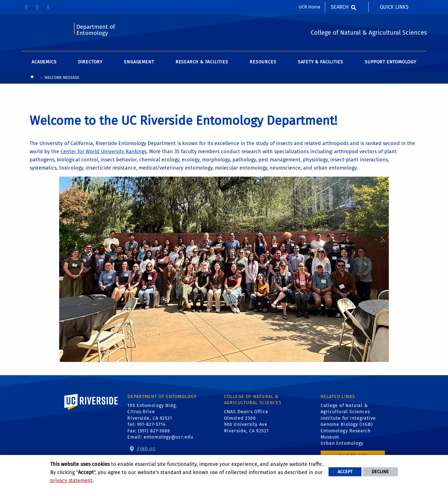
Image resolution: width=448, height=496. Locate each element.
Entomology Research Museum (346, 434)
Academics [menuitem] (44, 62)
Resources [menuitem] (263, 62)
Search (340, 7)
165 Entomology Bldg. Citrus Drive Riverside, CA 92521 (152, 412)
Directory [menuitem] (90, 62)
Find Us (146, 449)
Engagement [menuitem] (139, 62)
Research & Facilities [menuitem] (202, 62)
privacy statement (71, 481)
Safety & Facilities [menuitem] (321, 62)
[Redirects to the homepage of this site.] (32, 78)
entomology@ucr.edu (168, 437)
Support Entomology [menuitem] (390, 62)
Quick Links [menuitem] (394, 7)
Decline (380, 472)
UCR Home (310, 7)
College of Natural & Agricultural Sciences (345, 409)
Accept (345, 472)
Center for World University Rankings (104, 152)
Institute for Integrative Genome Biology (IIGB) (348, 421)
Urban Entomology (342, 443)
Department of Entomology (96, 30)
